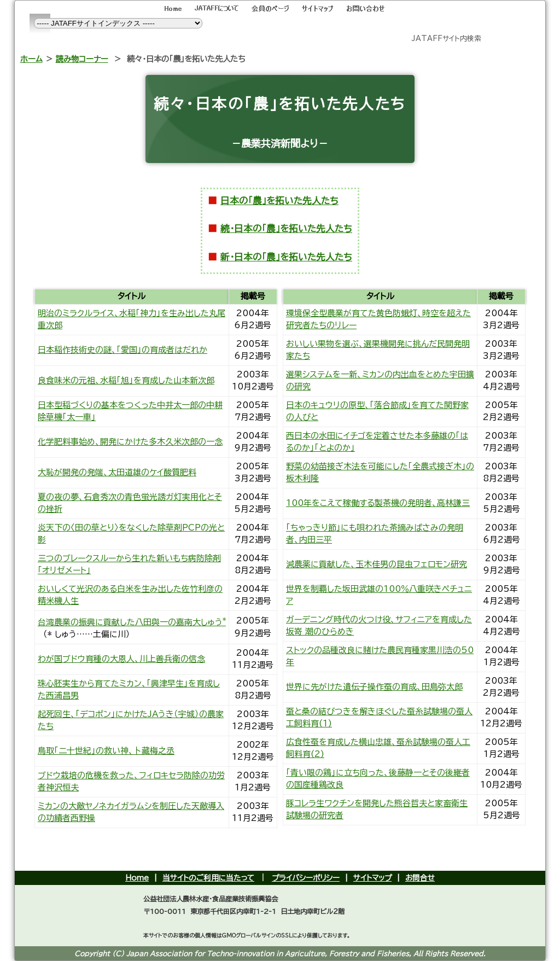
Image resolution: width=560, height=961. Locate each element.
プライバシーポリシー (306, 878)
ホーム (31, 59)
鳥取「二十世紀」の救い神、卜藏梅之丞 (106, 751)
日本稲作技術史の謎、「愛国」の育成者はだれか (122, 350)
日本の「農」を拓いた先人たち (279, 200)
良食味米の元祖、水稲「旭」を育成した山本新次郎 (126, 380)
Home (137, 878)
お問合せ (420, 878)
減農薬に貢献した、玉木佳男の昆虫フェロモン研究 (377, 564)
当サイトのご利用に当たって (208, 878)
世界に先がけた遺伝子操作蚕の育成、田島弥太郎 (374, 687)
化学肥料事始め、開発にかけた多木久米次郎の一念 (130, 442)
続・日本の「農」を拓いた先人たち (286, 228)
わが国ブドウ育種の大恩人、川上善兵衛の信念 (121, 659)
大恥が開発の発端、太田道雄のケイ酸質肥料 (117, 472)
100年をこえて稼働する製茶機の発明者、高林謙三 (378, 503)
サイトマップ (372, 878)
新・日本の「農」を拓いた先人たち (286, 257)
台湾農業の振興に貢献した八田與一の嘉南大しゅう (132, 622)
